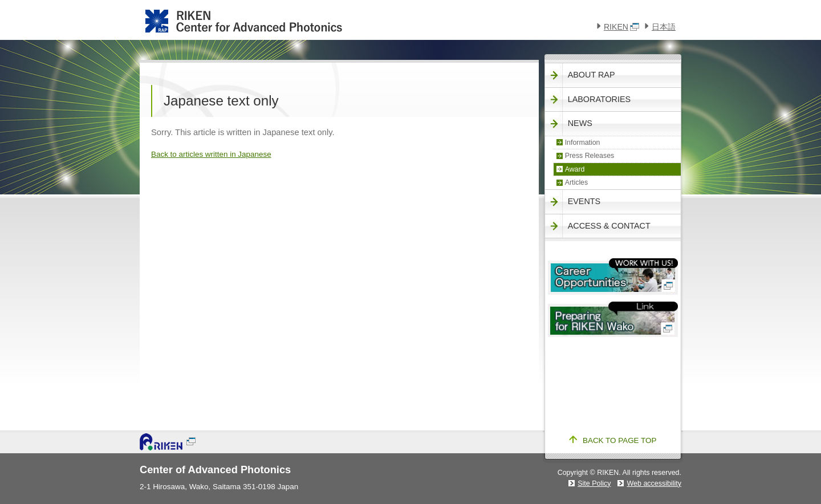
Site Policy (594, 483)
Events (584, 201)
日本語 (664, 27)
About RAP (592, 75)
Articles (577, 182)
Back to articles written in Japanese (211, 154)
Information (583, 143)
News (580, 123)
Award (575, 169)
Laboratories (600, 99)
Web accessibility (654, 483)
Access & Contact (609, 226)
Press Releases (590, 156)
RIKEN (621, 27)
